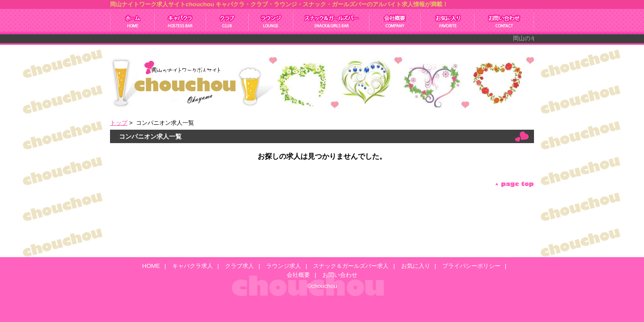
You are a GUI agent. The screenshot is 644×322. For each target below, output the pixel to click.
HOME (151, 266)
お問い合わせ (504, 21)
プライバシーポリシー (471, 266)
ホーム (132, 21)
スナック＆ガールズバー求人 (331, 21)
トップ (119, 123)
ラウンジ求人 (271, 21)
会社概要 (395, 21)
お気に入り (448, 21)
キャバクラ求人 (180, 21)
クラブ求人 (227, 21)
